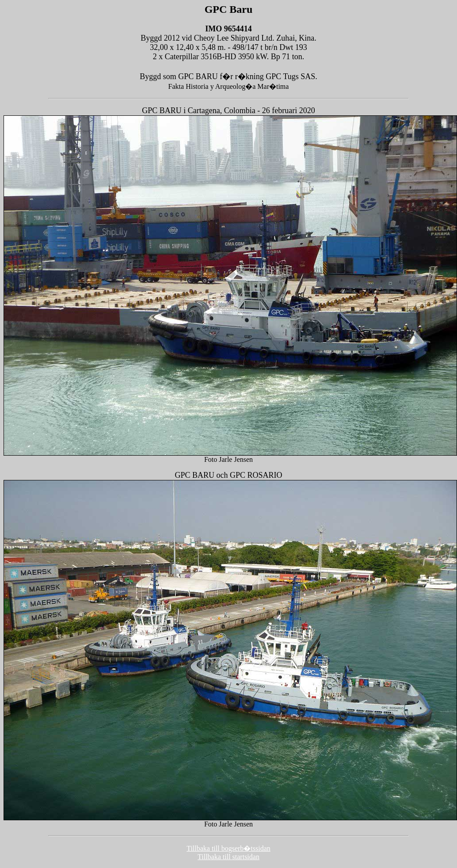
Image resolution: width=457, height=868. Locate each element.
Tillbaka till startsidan (228, 857)
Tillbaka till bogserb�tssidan (228, 848)
